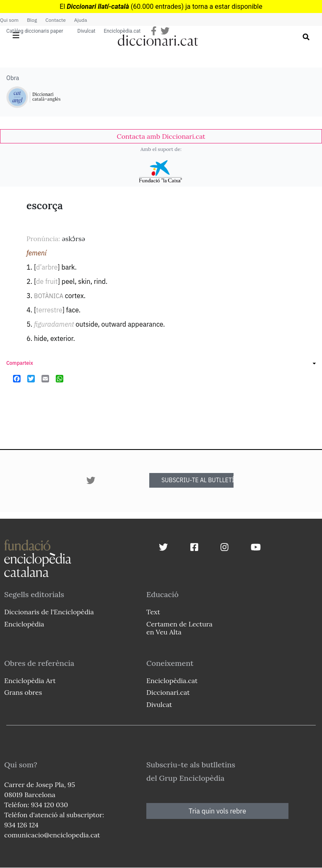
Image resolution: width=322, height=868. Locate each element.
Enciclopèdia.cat (122, 31)
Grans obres (23, 692)
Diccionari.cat (168, 692)
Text (153, 612)
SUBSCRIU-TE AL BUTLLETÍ (197, 480)
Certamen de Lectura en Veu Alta (179, 628)
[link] (161, 136)
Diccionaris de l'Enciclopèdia (49, 612)
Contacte (55, 20)
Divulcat (87, 31)
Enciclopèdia (24, 624)
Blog (32, 20)
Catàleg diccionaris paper (35, 31)
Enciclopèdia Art (30, 681)
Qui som (9, 20)
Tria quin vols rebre (217, 811)
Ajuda (81, 20)
